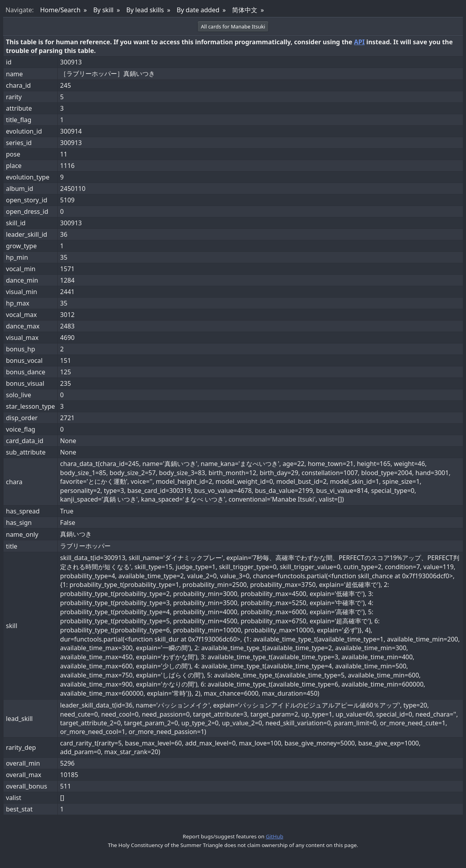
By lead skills (145, 10)
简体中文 (245, 10)
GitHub (274, 836)
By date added (198, 10)
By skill (103, 10)
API (359, 42)
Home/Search (60, 10)
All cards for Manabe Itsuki (233, 26)
